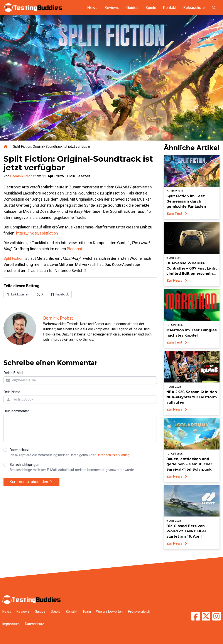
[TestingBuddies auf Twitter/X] (206, 616)
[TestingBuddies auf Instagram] (216, 616)
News (92, 8)
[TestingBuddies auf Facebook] (196, 616)
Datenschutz (70, 453)
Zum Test (177, 214)
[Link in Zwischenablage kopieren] (18, 294)
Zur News (177, 281)
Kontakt (170, 8)
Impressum (11, 624)
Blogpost (75, 249)
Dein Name (12, 392)
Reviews (112, 8)
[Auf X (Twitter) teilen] (40, 294)
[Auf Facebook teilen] (60, 294)
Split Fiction (14, 258)
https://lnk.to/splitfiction (37, 233)
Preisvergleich (139, 611)
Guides (132, 8)
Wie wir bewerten (109, 611)
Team (87, 611)
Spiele (151, 8)
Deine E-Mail (13, 373)
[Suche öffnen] (214, 8)
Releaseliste (194, 8)
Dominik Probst (23, 176)
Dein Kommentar (16, 411)
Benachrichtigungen (72, 468)
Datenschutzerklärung (113, 455)
